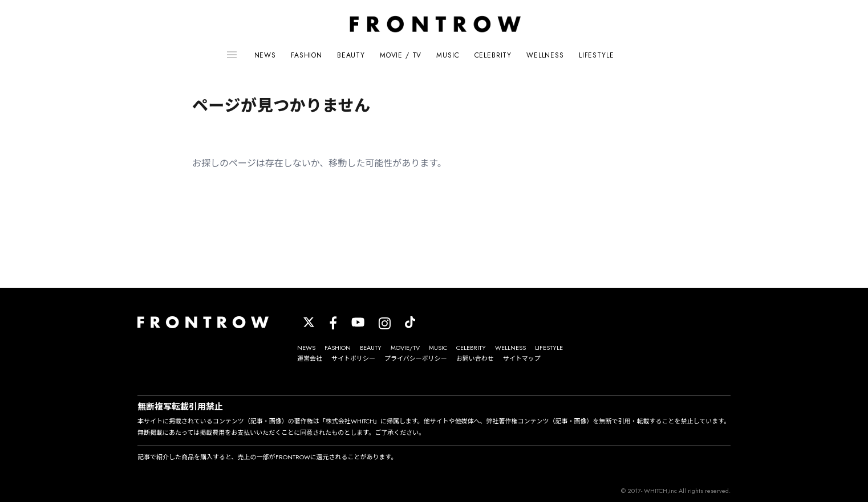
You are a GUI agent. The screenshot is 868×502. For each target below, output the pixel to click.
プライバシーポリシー (416, 358)
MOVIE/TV (405, 348)
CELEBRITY (493, 55)
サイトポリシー (353, 358)
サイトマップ (522, 358)
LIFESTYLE (597, 55)
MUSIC (448, 55)
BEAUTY (351, 55)
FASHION (307, 55)
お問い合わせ (475, 358)
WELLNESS (545, 55)
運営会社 (310, 358)
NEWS (265, 55)
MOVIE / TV (401, 55)
